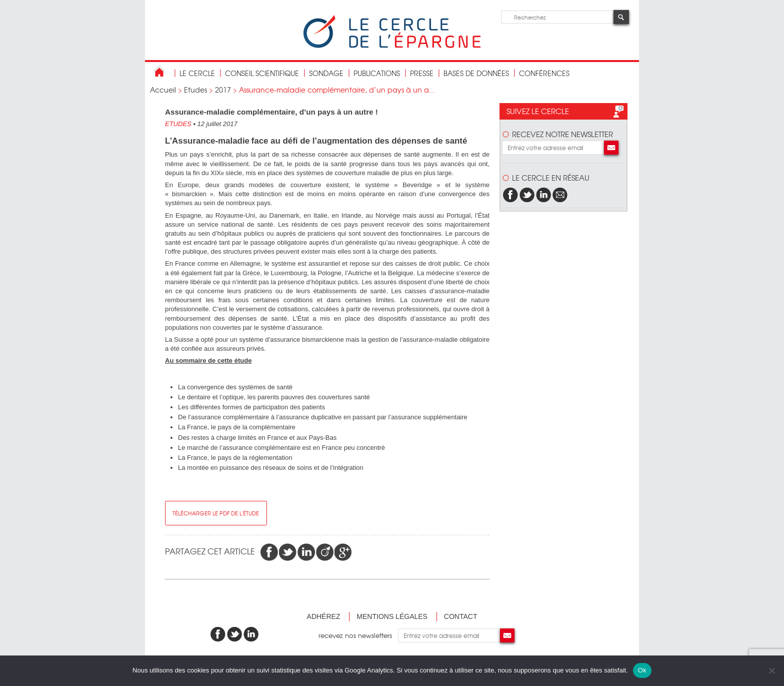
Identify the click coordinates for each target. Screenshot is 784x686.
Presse (422, 73)
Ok (642, 670)
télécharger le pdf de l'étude (216, 513)
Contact (461, 616)
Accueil (163, 90)
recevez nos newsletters (358, 635)
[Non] (771, 670)
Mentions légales (392, 616)
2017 (223, 90)
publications (377, 73)
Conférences (544, 73)
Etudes (195, 90)
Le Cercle (197, 73)
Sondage (326, 73)
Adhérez (324, 616)
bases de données (476, 73)
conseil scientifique (262, 73)
